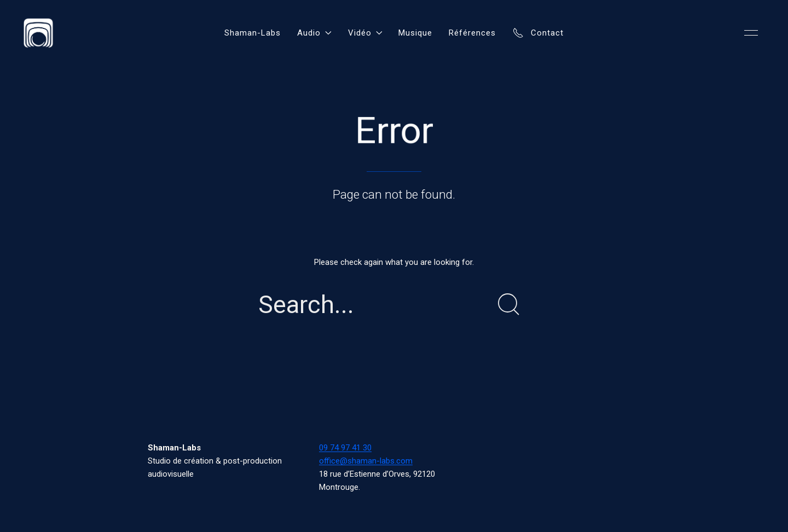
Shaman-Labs (253, 33)
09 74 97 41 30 (345, 448)
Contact (538, 33)
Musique (415, 33)
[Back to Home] (38, 33)
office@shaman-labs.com (366, 461)
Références (472, 33)
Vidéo (365, 33)
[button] (751, 33)
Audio (314, 33)
